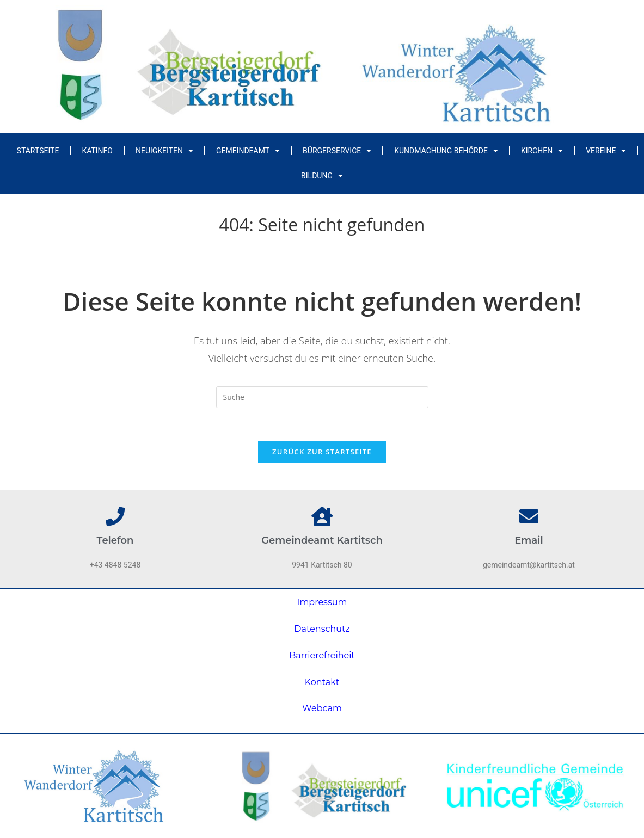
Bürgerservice (337, 151)
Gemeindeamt (248, 151)
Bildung (322, 176)
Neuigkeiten (164, 151)
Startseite (38, 151)
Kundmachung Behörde (446, 151)
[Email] (529, 516)
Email (529, 540)
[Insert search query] (322, 397)
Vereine (606, 151)
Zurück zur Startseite (322, 452)
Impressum (322, 602)
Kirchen (542, 151)
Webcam (322, 708)
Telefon (115, 540)
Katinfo (97, 151)
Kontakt (322, 682)
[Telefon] (115, 516)
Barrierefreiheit (322, 655)
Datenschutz (322, 629)
